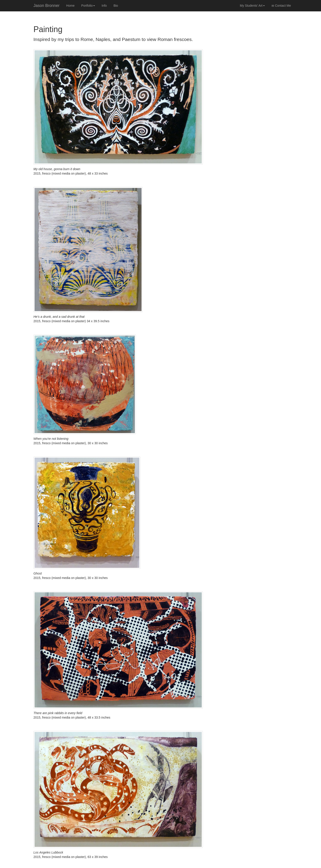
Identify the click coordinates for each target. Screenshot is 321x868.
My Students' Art (252, 6)
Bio (116, 6)
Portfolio (88, 6)
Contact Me (281, 6)
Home (70, 6)
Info (104, 6)
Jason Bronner (46, 6)
